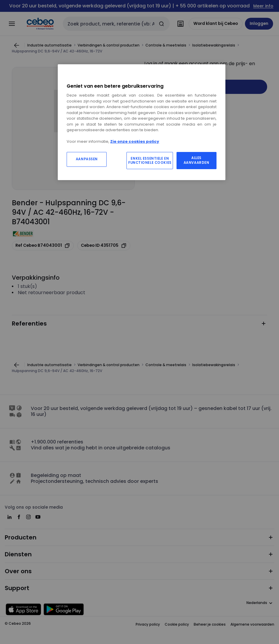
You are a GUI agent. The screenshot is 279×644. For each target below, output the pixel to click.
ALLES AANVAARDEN (197, 160)
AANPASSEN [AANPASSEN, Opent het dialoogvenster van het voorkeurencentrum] (87, 159)
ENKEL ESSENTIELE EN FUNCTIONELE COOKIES (150, 161)
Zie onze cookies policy (135, 141)
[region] (141, 122)
